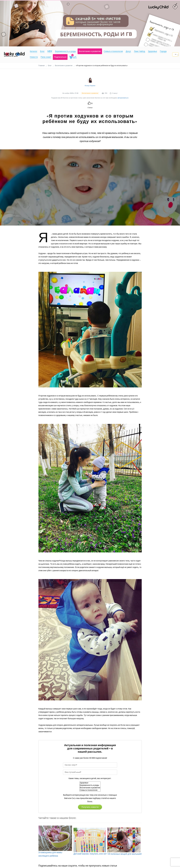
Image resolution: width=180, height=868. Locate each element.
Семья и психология (90, 790)
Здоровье (90, 783)
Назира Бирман (90, 86)
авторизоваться (123, 98)
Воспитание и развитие (90, 788)
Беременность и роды (90, 785)
